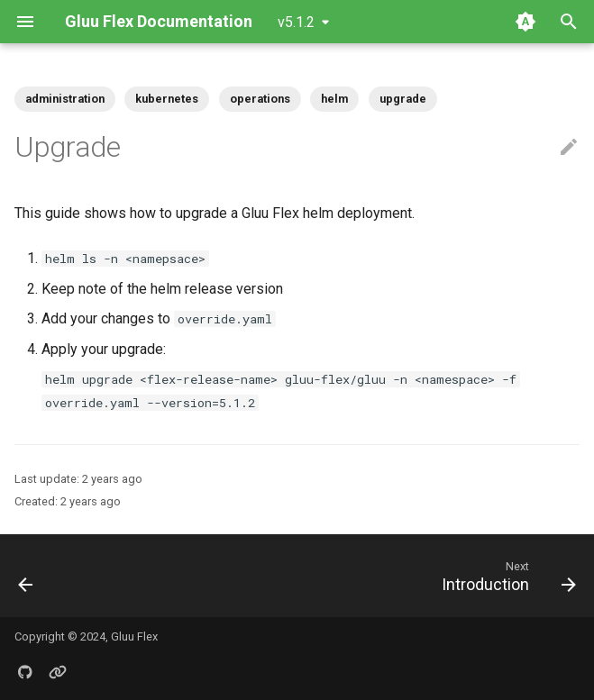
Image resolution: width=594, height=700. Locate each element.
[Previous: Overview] (27, 576)
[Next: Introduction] (505, 576)
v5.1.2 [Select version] (296, 22)
